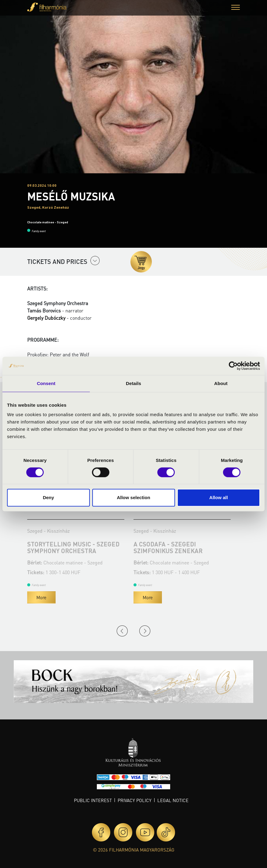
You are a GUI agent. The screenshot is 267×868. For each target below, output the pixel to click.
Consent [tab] (46, 383)
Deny (48, 497)
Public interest (93, 800)
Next (145, 631)
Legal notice (173, 800)
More (41, 597)
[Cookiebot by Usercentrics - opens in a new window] (233, 366)
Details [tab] (133, 383)
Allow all (219, 497)
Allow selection (133, 497)
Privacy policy (135, 800)
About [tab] (221, 383)
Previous (122, 631)
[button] (236, 8)
